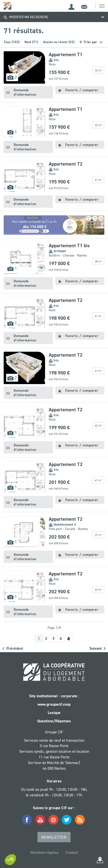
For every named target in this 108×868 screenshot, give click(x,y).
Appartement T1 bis (69, 246)
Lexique (54, 713)
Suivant (97, 648)
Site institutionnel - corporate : (54, 696)
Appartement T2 (66, 164)
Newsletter (54, 837)
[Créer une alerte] (69, 639)
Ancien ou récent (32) (59, 42)
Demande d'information (21, 92)
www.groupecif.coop (54, 704)
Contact (72, 852)
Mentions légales (44, 852)
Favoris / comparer (78, 90)
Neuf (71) (31, 42)
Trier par (91, 42)
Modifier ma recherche (26, 17)
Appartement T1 (66, 54)
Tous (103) (12, 42)
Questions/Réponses (54, 721)
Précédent (13, 648)
